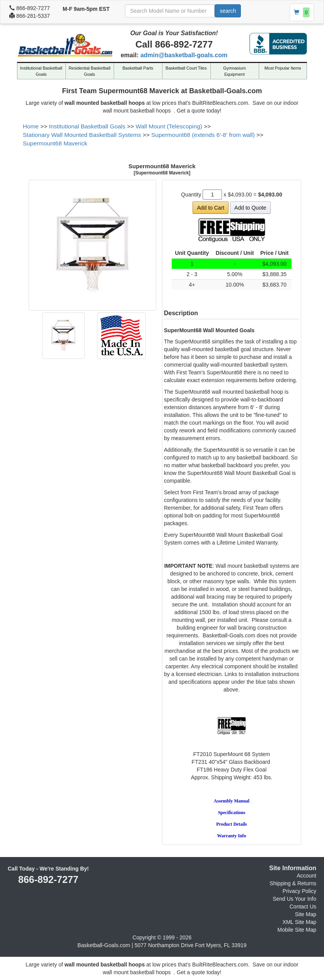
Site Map (306, 914)
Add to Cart (211, 208)
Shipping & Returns (293, 883)
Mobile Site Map (297, 930)
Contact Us (303, 907)
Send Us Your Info (294, 899)
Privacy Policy (299, 891)
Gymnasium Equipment (234, 71)
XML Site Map (299, 922)
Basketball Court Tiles (186, 68)
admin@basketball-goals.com (184, 55)
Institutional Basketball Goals (41, 71)
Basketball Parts (138, 68)
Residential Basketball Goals (89, 71)
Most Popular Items (283, 68)
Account (306, 876)
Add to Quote (250, 208)
